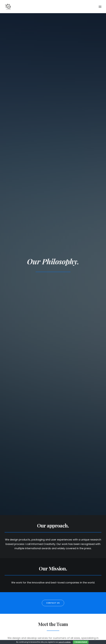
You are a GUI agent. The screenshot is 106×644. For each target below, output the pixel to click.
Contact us (53, 603)
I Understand (81, 642)
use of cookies (65, 642)
